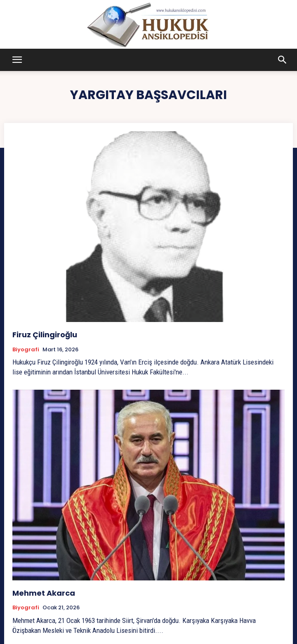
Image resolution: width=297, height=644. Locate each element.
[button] (17, 60)
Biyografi (26, 350)
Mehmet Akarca (44, 593)
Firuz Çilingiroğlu (45, 335)
